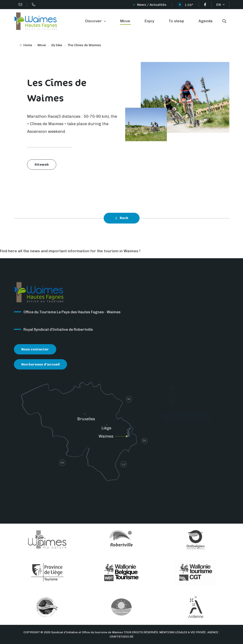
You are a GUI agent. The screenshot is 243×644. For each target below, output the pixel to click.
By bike (57, 45)
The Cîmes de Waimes (84, 45)
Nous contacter (35, 350)
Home (28, 45)
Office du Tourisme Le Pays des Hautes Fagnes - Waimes (72, 313)
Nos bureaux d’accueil (40, 365)
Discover (94, 21)
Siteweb (42, 165)
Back (122, 218)
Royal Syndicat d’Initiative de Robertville (58, 330)
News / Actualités (152, 5)
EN (219, 5)
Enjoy (149, 21)
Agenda (206, 21)
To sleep (176, 21)
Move (125, 21)
